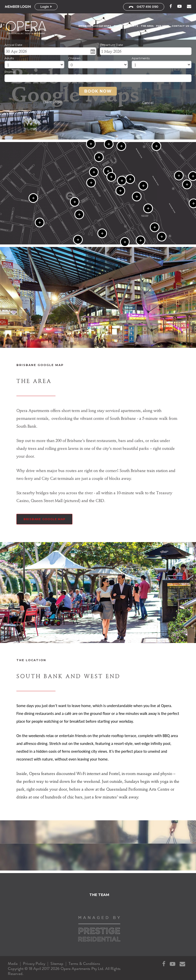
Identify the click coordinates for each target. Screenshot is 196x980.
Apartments (141, 58)
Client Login (52, 102)
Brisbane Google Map (44, 519)
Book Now (98, 91)
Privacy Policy (34, 963)
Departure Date (111, 45)
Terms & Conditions (84, 963)
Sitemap (57, 963)
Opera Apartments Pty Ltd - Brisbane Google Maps (28, 28)
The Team (99, 895)
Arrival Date (13, 45)
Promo (10, 72)
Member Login (18, 7)
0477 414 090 (144, 7)
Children (74, 58)
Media (13, 963)
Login (46, 7)
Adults (9, 58)
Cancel (148, 103)
